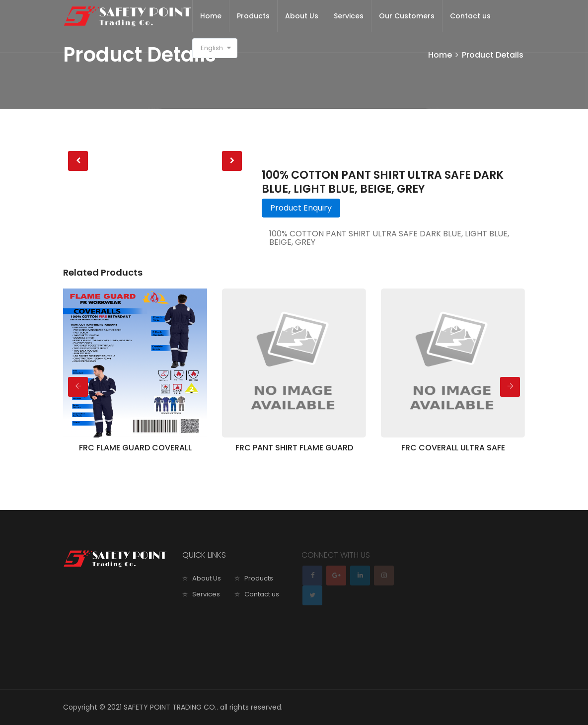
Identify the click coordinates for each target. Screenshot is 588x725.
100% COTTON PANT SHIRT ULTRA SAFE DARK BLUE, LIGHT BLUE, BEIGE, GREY (383, 182)
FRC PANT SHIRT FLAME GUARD (294, 448)
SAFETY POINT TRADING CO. (170, 707)
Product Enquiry (301, 208)
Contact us (470, 16)
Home (211, 16)
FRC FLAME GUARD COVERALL (135, 448)
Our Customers (407, 16)
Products (253, 16)
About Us (302, 16)
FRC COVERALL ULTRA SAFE (453, 448)
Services (349, 16)
